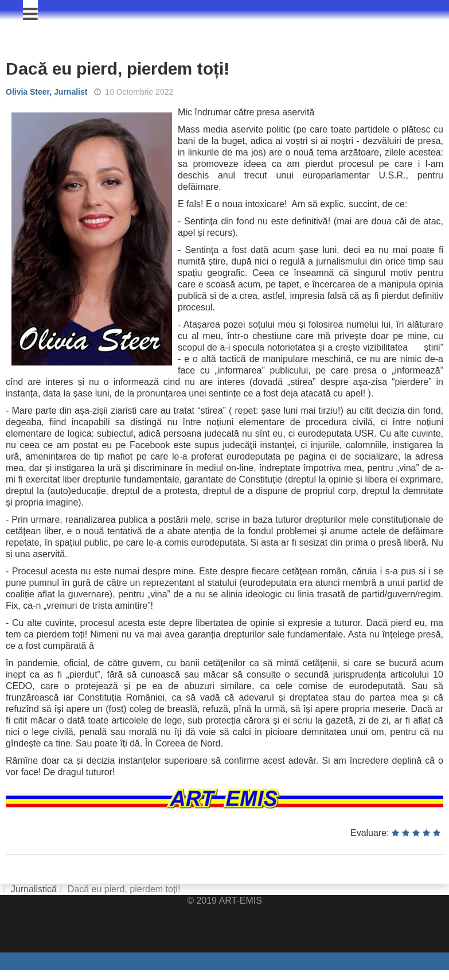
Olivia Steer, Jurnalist (46, 92)
